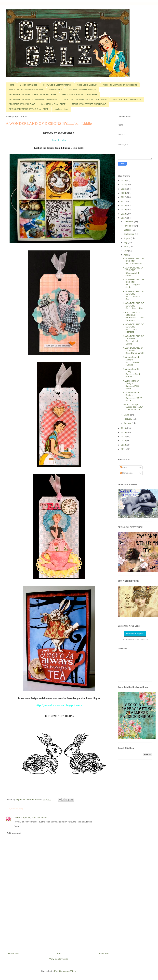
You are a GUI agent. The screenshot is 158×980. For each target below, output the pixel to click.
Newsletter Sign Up (135, 634)
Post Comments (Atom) (65, 971)
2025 (124, 185)
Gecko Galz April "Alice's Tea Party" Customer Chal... (133, 407)
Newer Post (14, 954)
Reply (16, 826)
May (126, 251)
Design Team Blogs (29, 85)
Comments (126, 473)
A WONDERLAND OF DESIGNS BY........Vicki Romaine (133, 328)
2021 (124, 201)
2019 (124, 210)
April (126, 255)
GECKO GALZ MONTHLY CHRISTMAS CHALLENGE (33, 95)
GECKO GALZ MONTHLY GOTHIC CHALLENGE (85, 99)
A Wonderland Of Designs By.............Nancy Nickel (132, 396)
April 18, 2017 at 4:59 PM (35, 817)
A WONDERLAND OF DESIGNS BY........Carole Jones (133, 272)
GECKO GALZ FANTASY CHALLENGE (80, 95)
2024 (124, 189)
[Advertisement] (59, 930)
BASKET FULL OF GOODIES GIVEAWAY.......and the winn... (133, 316)
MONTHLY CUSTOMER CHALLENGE (89, 104)
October (128, 230)
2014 (124, 437)
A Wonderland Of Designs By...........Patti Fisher (131, 385)
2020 (124, 205)
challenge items (61, 109)
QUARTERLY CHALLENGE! (54, 104)
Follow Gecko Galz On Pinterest (57, 85)
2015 (124, 432)
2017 (124, 218)
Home (11, 85)
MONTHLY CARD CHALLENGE (127, 99)
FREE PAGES (56, 90)
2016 (124, 428)
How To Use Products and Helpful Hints (26, 90)
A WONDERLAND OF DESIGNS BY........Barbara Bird (133, 295)
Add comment (14, 833)
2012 (124, 445)
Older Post (104, 954)
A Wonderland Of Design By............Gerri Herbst (131, 373)
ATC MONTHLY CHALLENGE (22, 104)
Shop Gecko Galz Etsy (87, 85)
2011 (124, 449)
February (128, 419)
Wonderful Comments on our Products (120, 85)
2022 (124, 197)
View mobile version (59, 959)
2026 (124, 181)
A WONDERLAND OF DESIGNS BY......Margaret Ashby (133, 283)
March (127, 415)
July (126, 242)
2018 (124, 214)
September (129, 234)
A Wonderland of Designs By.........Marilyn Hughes (132, 361)
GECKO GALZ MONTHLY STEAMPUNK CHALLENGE (33, 99)
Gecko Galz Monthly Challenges (82, 90)
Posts (124, 468)
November (129, 226)
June (126, 246)
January (128, 423)
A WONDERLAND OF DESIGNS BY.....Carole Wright (133, 350)
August (127, 238)
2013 (124, 441)
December (129, 222)
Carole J (18, 817)
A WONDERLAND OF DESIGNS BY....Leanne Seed (133, 261)
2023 (124, 193)
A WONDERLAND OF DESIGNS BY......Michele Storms (133, 340)
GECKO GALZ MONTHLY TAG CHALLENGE (29, 109)
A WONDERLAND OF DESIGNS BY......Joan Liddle (133, 306)
